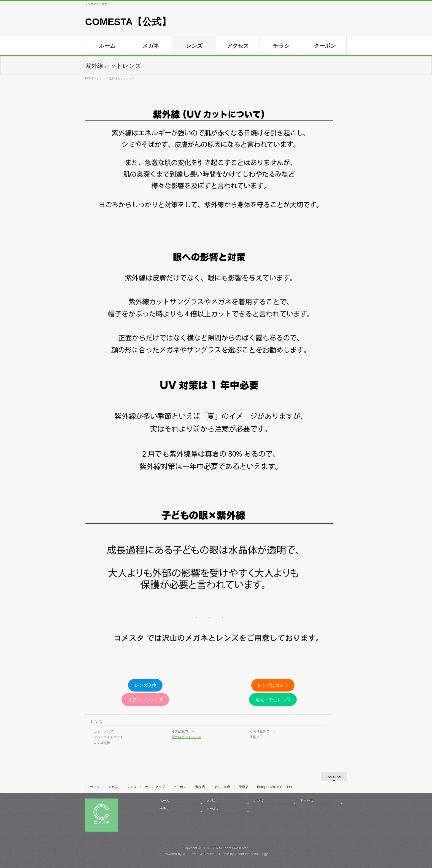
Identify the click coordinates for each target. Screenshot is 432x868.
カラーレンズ (104, 731)
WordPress (191, 854)
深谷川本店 (222, 787)
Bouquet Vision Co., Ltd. (275, 787)
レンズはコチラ (273, 685)
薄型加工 (256, 737)
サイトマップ (155, 787)
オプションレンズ (145, 700)
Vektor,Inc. (242, 854)
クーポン (180, 787)
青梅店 (200, 787)
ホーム (94, 787)
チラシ (164, 809)
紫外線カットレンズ (187, 737)
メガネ (113, 787)
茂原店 (244, 787)
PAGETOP (334, 777)
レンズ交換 (145, 685)
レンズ (97, 722)
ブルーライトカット (109, 737)
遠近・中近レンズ (273, 700)
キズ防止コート (183, 731)
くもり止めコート (263, 731)
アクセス (307, 801)
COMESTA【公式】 (128, 22)
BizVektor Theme (216, 854)
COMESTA (210, 848)
